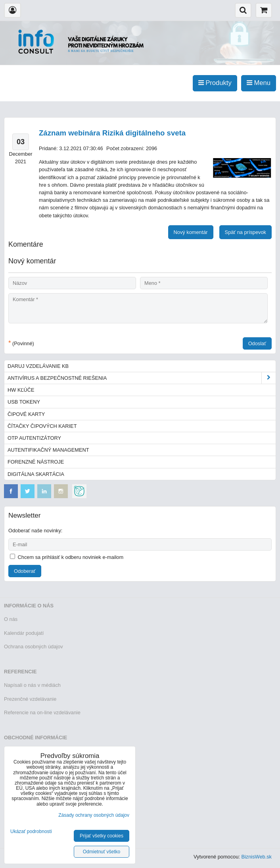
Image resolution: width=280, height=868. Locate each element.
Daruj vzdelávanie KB (38, 366)
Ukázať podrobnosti (31, 832)
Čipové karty (26, 414)
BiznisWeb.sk (256, 857)
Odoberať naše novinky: (35, 531)
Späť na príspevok (245, 232)
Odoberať (25, 571)
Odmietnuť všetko (102, 852)
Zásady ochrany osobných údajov (94, 815)
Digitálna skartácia (36, 474)
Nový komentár (191, 232)
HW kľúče (21, 390)
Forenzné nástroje (36, 462)
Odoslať (257, 343)
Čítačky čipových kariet (42, 426)
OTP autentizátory (34, 438)
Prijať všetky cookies (102, 836)
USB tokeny (24, 402)
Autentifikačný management (48, 450)
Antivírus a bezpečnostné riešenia (142, 378)
